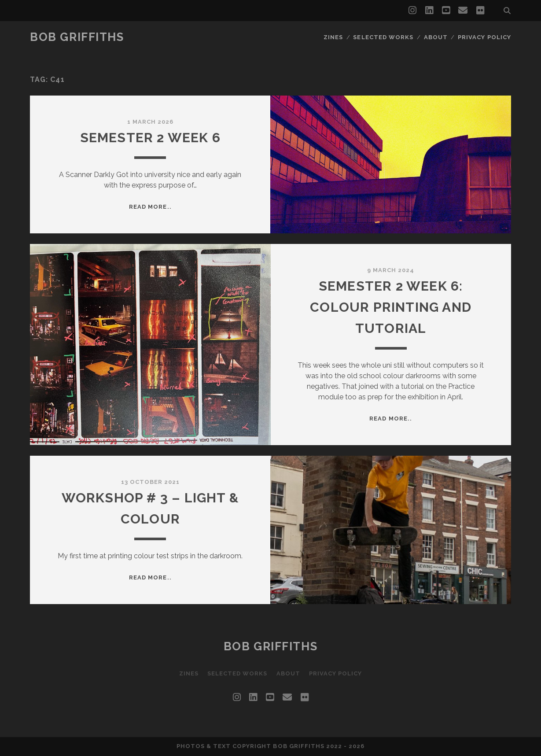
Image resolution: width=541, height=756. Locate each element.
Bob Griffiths (77, 37)
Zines (333, 37)
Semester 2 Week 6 (150, 138)
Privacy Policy (484, 37)
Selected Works (383, 37)
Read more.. (150, 207)
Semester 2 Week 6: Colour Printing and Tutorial (391, 307)
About (436, 37)
